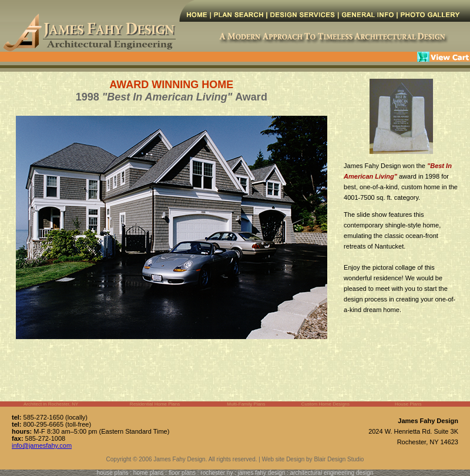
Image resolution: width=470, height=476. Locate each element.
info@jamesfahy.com (42, 445)
